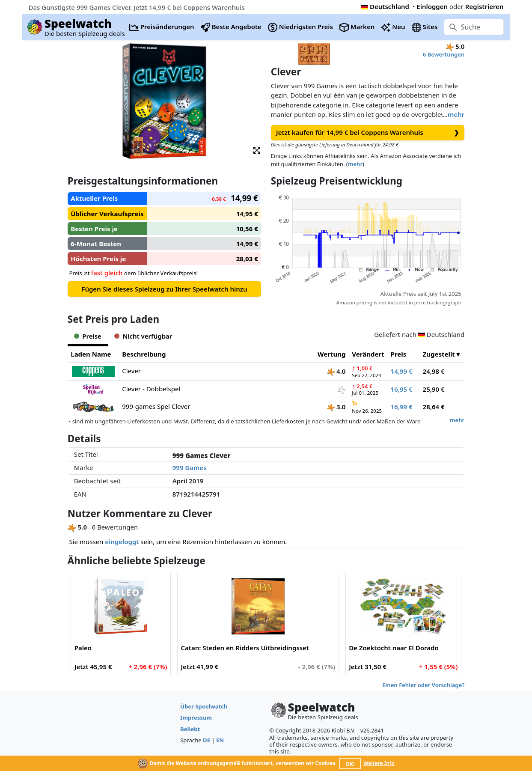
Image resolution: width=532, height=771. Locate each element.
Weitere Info (379, 763)
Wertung (331, 354)
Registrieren (484, 6)
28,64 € (434, 407)
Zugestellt (439, 354)
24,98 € (434, 371)
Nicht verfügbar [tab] (143, 336)
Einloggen (432, 6)
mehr (456, 114)
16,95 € (402, 389)
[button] (257, 150)
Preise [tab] (88, 336)
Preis (399, 354)
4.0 (336, 371)
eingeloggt (122, 542)
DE (207, 740)
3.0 (336, 407)
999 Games (190, 467)
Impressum (196, 717)
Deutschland (385, 6)
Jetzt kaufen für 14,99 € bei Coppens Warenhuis (368, 132)
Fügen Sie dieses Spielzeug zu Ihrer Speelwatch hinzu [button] (164, 289)
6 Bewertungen (444, 54)
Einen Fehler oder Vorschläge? (423, 685)
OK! (350, 764)
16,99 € (402, 407)
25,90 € (434, 389)
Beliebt (190, 729)
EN (220, 740)
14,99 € (402, 371)
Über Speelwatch (204, 706)
